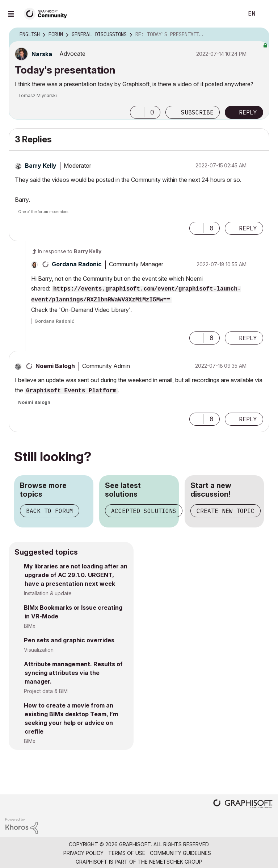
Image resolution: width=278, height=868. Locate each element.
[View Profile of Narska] (42, 54)
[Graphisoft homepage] (243, 804)
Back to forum (50, 511)
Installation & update (48, 593)
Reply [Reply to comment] (248, 228)
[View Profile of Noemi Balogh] (55, 366)
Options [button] (259, 35)
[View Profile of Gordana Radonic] (77, 264)
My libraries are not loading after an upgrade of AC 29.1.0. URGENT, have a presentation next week (76, 575)
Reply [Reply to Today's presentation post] (248, 112)
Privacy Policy (83, 853)
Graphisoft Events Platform (71, 391)
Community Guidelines (180, 853)
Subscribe (197, 112)
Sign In (266, 14)
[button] (137, 112)
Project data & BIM (46, 691)
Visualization (39, 650)
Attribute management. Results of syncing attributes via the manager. (73, 673)
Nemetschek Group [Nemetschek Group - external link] (176, 862)
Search (230, 14)
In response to (70, 251)
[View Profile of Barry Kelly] (41, 166)
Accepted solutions (144, 511)
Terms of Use (127, 853)
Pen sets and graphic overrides (69, 640)
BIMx (30, 626)
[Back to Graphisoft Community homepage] (48, 13)
